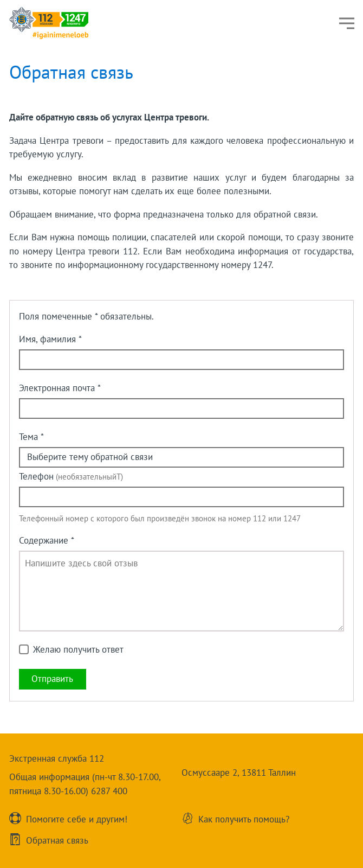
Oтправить (52, 679)
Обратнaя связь (57, 840)
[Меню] (347, 23)
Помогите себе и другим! (77, 819)
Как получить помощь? (244, 819)
